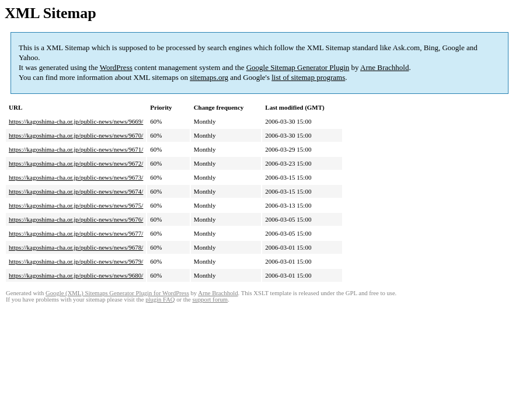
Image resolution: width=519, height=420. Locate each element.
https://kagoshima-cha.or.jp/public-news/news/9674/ (76, 191)
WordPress (116, 67)
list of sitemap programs (308, 77)
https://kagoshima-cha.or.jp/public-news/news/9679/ (76, 261)
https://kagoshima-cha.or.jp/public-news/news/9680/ (76, 275)
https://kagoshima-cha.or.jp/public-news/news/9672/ (76, 163)
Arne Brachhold (384, 67)
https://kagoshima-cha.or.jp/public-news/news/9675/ (76, 205)
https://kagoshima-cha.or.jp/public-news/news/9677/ (76, 233)
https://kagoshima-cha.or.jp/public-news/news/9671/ (76, 149)
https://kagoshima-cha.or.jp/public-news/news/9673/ (76, 177)
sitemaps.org (209, 77)
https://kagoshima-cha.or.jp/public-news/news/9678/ (76, 247)
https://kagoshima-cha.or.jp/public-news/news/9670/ (76, 135)
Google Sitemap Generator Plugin (298, 67)
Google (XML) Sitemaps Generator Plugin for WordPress (117, 293)
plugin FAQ (160, 300)
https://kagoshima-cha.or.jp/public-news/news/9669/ (76, 121)
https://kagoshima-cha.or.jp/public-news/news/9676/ (76, 219)
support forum (210, 300)
